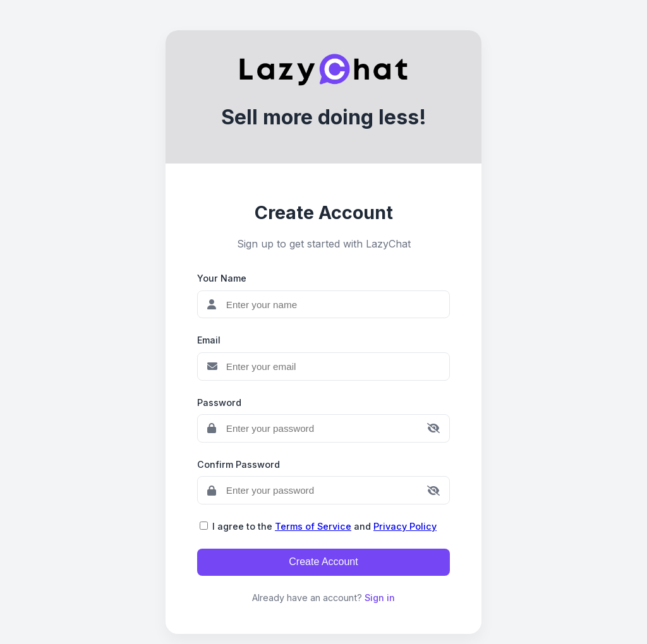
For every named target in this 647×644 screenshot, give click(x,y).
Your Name (222, 278)
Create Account (323, 562)
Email (209, 340)
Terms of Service (313, 526)
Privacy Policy (405, 526)
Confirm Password (239, 464)
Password (219, 402)
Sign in (380, 598)
